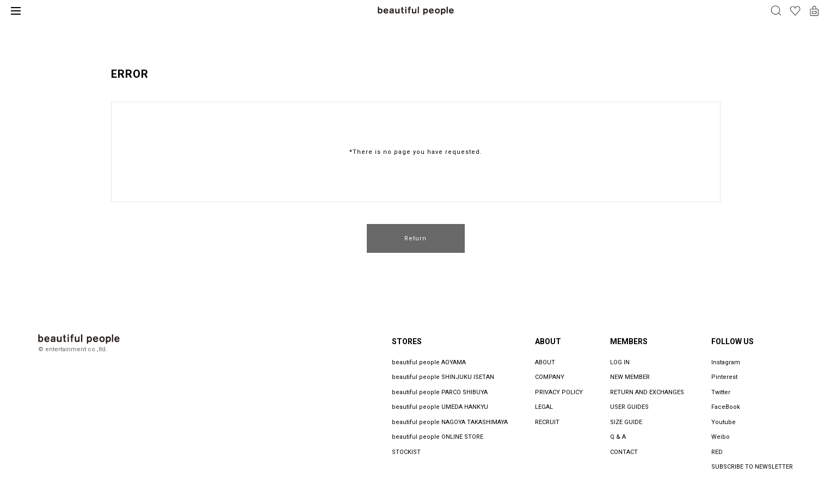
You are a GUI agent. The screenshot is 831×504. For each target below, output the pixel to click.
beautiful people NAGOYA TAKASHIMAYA (450, 422)
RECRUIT (547, 422)
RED (717, 452)
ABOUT (545, 362)
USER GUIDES (629, 407)
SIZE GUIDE (626, 422)
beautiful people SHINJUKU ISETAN (443, 377)
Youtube (724, 422)
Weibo (721, 437)
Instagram (726, 362)
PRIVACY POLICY (559, 392)
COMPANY (550, 377)
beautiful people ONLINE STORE (438, 437)
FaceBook (726, 407)
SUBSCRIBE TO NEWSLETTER (752, 467)
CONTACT (624, 452)
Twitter (721, 392)
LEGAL (544, 407)
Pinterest (724, 377)
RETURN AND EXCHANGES (647, 392)
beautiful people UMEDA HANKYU (440, 407)
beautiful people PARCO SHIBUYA (440, 392)
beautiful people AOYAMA (429, 362)
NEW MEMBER (630, 377)
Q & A (618, 437)
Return (415, 238)
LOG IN (620, 362)
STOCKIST (406, 452)
